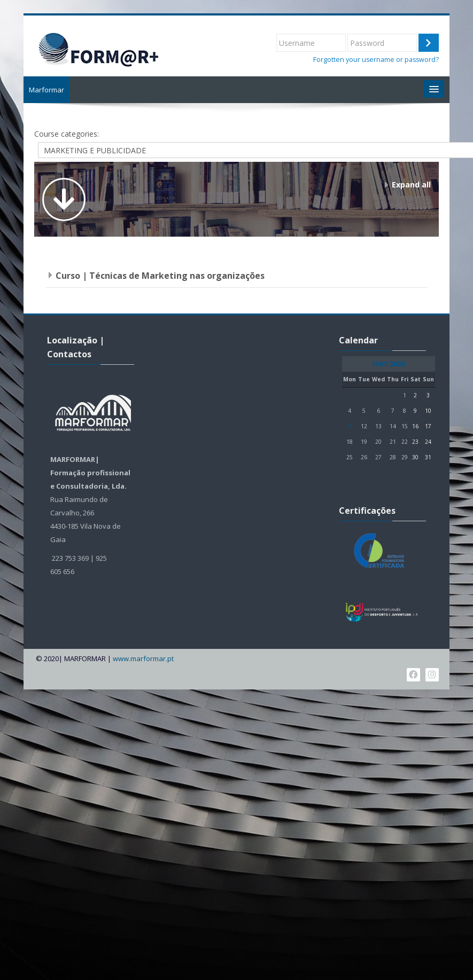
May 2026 (389, 364)
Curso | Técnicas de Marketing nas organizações (160, 276)
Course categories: (67, 134)
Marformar (46, 90)
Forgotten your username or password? (376, 60)
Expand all (411, 185)
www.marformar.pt (143, 659)
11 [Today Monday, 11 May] (350, 426)
